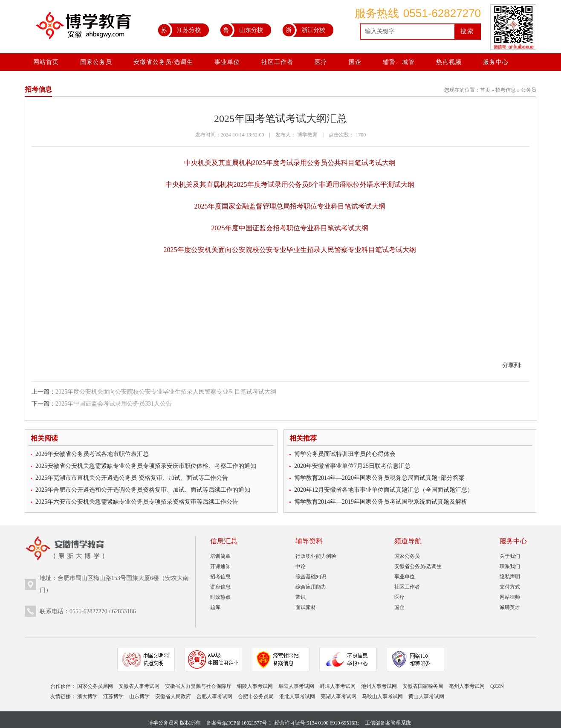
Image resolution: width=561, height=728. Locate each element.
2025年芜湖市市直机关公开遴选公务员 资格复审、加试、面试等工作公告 (132, 478)
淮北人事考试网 (297, 696)
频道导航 (408, 541)
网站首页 (46, 62)
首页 (485, 90)
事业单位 (227, 62)
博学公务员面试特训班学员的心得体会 (345, 454)
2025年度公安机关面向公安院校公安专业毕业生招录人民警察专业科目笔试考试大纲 (290, 250)
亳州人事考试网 (467, 686)
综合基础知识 (311, 577)
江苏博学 (113, 696)
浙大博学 (87, 696)
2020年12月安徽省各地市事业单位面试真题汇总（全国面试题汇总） (384, 490)
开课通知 (220, 566)
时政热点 (220, 597)
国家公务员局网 (95, 686)
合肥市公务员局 (256, 696)
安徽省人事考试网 (139, 686)
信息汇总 (224, 541)
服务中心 (496, 62)
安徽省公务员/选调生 (163, 62)
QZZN (497, 686)
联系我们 (510, 566)
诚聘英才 (510, 607)
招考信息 (506, 90)
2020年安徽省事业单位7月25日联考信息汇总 (352, 466)
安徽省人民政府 (173, 696)
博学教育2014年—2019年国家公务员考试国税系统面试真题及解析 (381, 502)
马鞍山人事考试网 (382, 696)
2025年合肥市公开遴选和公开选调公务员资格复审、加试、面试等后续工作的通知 (143, 490)
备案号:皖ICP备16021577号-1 (239, 723)
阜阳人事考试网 (296, 686)
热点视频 (449, 62)
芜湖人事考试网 (338, 696)
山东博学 (139, 696)
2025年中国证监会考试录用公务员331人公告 (114, 404)
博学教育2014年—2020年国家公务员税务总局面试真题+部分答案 (379, 478)
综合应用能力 (311, 587)
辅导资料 (309, 541)
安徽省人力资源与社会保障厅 (198, 686)
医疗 (321, 62)
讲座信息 (220, 587)
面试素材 (306, 607)
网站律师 (510, 597)
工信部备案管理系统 (388, 723)
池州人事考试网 (379, 686)
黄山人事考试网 (426, 696)
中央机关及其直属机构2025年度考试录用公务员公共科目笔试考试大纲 (290, 163)
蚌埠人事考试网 (338, 686)
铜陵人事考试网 (255, 686)
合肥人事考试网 (214, 696)
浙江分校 (304, 30)
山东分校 (241, 30)
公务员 (529, 90)
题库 (215, 607)
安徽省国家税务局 (423, 686)
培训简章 (220, 556)
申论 (301, 566)
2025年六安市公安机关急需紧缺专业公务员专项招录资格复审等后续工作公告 (137, 502)
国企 (355, 62)
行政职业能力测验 (316, 556)
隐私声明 (510, 577)
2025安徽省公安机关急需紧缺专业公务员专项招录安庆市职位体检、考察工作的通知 (146, 466)
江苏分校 (179, 30)
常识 (301, 597)
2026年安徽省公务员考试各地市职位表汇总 (92, 454)
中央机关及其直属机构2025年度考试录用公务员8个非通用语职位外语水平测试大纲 (290, 184)
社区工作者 (277, 62)
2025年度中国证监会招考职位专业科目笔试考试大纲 (290, 228)
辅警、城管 (399, 62)
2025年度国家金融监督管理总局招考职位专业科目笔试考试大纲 (290, 206)
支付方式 (510, 587)
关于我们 (510, 556)
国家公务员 (96, 62)
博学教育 (307, 135)
